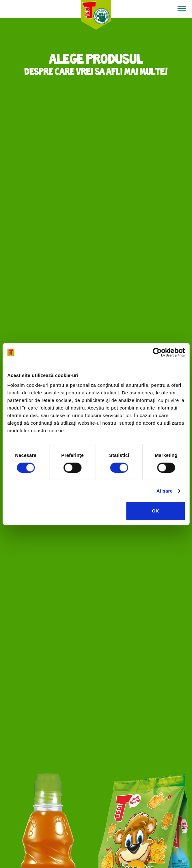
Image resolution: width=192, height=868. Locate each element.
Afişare (165, 491)
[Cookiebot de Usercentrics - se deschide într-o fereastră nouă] (157, 352)
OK (156, 511)
